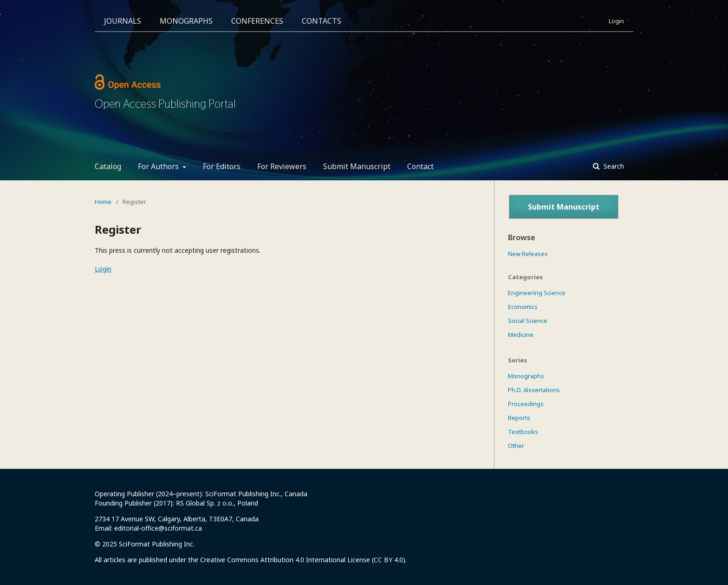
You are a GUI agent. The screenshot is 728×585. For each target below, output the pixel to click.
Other (516, 446)
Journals (123, 21)
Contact (420, 166)
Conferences (257, 21)
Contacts (322, 21)
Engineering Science (537, 293)
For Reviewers (282, 166)
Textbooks (523, 432)
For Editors (222, 166)
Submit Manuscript (357, 166)
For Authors (159, 166)
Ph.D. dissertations (534, 390)
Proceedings (526, 404)
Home (103, 202)
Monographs (186, 21)
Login (616, 21)
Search (613, 166)
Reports (519, 418)
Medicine (521, 335)
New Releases (528, 254)
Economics (523, 307)
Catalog (108, 166)
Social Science (528, 321)
